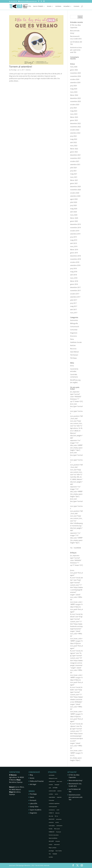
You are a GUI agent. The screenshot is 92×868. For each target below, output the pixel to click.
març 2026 (74, 67)
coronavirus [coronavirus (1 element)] (52, 810)
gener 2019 (74, 253)
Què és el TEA (27, 6)
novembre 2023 (75, 101)
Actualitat (67, 6)
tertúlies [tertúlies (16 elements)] (51, 857)
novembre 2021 (75, 158)
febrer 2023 (74, 117)
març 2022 (74, 146)
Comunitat (74, 330)
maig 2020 (74, 209)
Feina (72, 339)
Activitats (58, 6)
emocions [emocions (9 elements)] (51, 822)
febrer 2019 (74, 250)
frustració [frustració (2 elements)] (58, 832)
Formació (33, 800)
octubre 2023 (75, 105)
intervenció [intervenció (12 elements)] (57, 844)
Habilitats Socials (76, 342)
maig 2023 (74, 111)
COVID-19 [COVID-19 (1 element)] (51, 813)
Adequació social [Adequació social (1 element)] (53, 778)
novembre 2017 (75, 291)
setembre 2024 (75, 83)
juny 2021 (73, 171)
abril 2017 (73, 310)
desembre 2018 (75, 256)
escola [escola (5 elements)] (57, 822)
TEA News (73, 358)
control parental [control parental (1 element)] (53, 807)
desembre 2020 (75, 187)
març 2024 (74, 92)
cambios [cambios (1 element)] (51, 794)
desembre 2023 (75, 98)
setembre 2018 (75, 265)
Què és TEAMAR (38, 6)
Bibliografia (74, 323)
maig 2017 (74, 306)
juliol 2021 (74, 168)
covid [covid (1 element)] (58, 810)
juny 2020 (73, 205)
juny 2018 (73, 268)
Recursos (73, 349)
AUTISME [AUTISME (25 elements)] (55, 788)
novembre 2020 (75, 190)
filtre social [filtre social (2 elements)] (57, 829)
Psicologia (33, 794)
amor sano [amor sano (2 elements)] (59, 781)
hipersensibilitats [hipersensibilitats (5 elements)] (53, 838)
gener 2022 (74, 152)
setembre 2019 (75, 234)
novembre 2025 (75, 73)
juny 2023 (73, 108)
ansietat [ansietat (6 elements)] (51, 785)
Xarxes (32, 778)
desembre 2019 (75, 224)
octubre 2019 (75, 231)
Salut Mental (74, 352)
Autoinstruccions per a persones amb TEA (76, 50)
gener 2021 (74, 183)
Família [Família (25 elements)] (51, 829)
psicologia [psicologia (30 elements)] (51, 851)
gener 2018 (74, 284)
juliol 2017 (74, 300)
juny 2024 (73, 86)
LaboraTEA (33, 803)
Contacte (76, 6)
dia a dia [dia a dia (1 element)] (51, 816)
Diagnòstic (74, 333)
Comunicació (75, 327)
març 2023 (74, 114)
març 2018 (74, 278)
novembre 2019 (75, 228)
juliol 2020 (74, 202)
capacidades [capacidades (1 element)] (52, 797)
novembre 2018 (75, 259)
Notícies (28, 70)
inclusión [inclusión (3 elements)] (58, 841)
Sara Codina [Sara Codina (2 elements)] (59, 851)
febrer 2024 (74, 95)
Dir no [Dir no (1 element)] (56, 816)
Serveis (49, 6)
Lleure (32, 797)
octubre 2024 (75, 79)
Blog (31, 775)
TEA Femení (74, 355)
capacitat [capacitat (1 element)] (59, 797)
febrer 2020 (74, 218)
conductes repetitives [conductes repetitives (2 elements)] (54, 803)
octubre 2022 (75, 130)
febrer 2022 (74, 149)
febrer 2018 (74, 281)
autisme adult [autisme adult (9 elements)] (52, 791)
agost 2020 (74, 199)
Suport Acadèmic (36, 810)
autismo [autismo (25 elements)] (59, 791)
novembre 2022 (75, 127)
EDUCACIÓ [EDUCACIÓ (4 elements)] (52, 819)
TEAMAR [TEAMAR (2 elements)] (55, 854)
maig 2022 (74, 139)
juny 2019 (73, 237)
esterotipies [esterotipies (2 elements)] (52, 826)
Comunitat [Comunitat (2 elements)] (51, 800)
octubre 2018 (75, 262)
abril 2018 (73, 275)
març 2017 (74, 313)
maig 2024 (74, 89)
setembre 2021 (75, 164)
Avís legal (33, 784)
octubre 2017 (75, 294)
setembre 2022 (75, 133)
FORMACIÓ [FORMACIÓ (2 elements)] (52, 832)
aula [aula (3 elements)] (50, 788)
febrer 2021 (74, 180)
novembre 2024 (75, 76)
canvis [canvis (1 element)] (56, 794)
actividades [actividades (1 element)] (52, 775)
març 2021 (74, 177)
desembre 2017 (75, 287)
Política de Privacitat (37, 781)
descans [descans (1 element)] (57, 813)
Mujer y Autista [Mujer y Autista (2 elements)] (53, 848)
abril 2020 (73, 212)
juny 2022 (73, 136)
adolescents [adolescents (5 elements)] (52, 781)
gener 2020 (74, 221)
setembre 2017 (75, 297)
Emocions (73, 336)
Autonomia (74, 320)
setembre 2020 (75, 196)
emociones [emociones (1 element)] (59, 819)
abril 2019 (73, 243)
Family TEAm (34, 807)
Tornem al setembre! (21, 67)
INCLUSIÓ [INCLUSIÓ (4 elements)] (51, 841)
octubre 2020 (75, 193)
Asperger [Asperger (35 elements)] (57, 785)
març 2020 (74, 215)
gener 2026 (74, 70)
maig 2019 (74, 240)
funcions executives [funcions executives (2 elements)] (54, 835)
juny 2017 (73, 303)
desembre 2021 (75, 155)
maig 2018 (74, 272)
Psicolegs (14, 70)
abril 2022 (73, 142)
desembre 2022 (75, 123)
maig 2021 (74, 174)
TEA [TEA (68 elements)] (50, 854)
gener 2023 (74, 120)
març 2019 (74, 246)
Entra (72, 366)
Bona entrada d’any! (76, 780)
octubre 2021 (75, 161)
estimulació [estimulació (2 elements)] (59, 826)
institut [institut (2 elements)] (50, 844)
